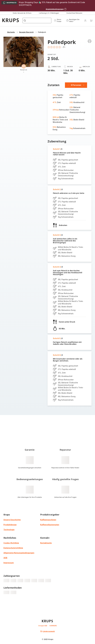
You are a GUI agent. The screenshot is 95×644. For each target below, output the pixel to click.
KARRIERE (53, 626)
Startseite (11, 32)
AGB (5, 558)
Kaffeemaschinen (48, 520)
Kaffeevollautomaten (50, 525)
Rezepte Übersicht (26, 32)
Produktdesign (10, 525)
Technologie (9, 530)
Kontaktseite (46, 543)
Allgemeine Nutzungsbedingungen (19, 553)
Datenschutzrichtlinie (13, 548)
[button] (59, 21)
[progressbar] (6, 581)
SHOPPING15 (10, 3)
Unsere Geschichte (12, 520)
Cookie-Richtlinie (11, 543)
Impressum (9, 563)
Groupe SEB (43, 626)
